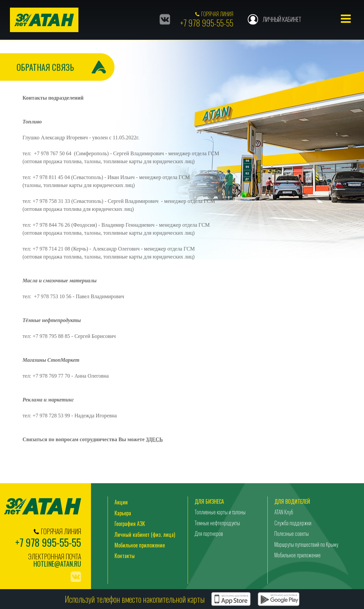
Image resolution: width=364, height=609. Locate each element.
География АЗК (130, 524)
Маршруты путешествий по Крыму (306, 544)
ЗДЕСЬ (154, 439)
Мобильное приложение (140, 545)
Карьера (123, 513)
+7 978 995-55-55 (207, 23)
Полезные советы (292, 534)
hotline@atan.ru (57, 564)
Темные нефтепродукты (217, 523)
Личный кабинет (282, 19)
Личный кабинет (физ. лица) (145, 535)
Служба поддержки (293, 523)
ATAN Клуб (284, 512)
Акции (121, 502)
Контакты (125, 556)
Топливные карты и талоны (220, 512)
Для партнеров (209, 534)
